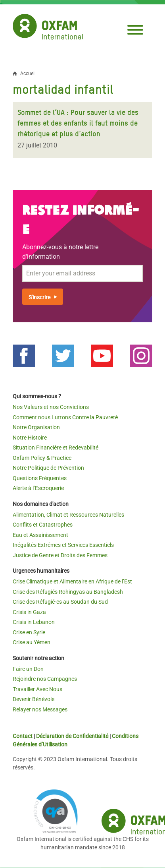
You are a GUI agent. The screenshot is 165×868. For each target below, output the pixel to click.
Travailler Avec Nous (37, 689)
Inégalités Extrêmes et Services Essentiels (63, 545)
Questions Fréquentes (40, 478)
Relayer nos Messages (40, 709)
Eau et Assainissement (40, 535)
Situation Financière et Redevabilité (56, 448)
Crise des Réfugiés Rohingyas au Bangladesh (68, 592)
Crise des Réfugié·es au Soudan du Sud (60, 602)
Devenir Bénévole (34, 699)
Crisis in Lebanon (34, 622)
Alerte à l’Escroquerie (38, 488)
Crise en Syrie (29, 632)
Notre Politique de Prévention (48, 468)
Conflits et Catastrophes (43, 525)
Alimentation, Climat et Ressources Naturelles (68, 515)
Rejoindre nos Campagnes (45, 679)
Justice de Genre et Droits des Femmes (60, 555)
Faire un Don (28, 669)
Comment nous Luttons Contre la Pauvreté (65, 417)
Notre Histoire (30, 438)
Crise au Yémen (32, 642)
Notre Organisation (36, 427)
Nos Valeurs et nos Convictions (51, 407)
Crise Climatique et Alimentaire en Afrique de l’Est (72, 581)
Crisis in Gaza (29, 612)
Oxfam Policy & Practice (42, 458)
